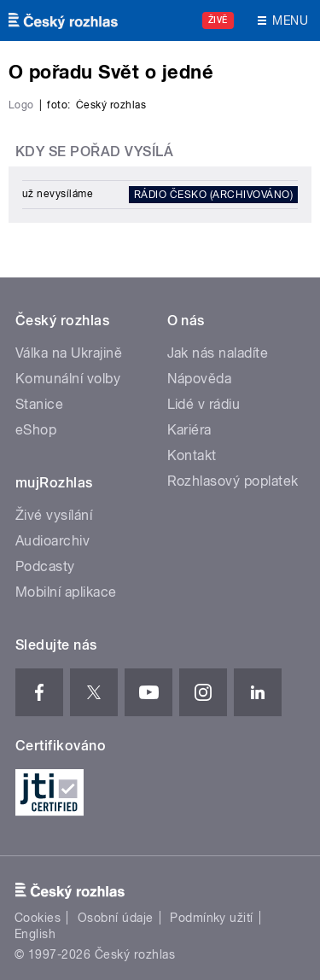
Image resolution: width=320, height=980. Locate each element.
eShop (36, 430)
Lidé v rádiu (204, 404)
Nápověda (200, 379)
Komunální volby (68, 379)
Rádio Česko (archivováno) (213, 195)
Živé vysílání (54, 515)
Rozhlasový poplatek (233, 481)
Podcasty (45, 566)
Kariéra (189, 430)
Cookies (38, 918)
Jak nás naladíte (218, 353)
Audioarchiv (52, 541)
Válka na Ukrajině (69, 353)
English (35, 934)
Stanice (39, 404)
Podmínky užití (212, 918)
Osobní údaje (116, 918)
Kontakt (192, 455)
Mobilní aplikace (66, 592)
